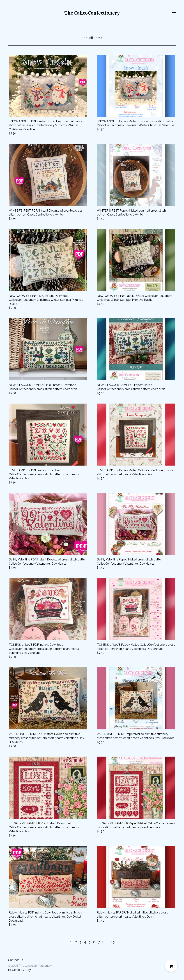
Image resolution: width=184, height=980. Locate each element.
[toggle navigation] (174, 13)
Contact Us (16, 960)
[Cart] (171, 966)
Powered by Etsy (19, 970)
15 (113, 942)
